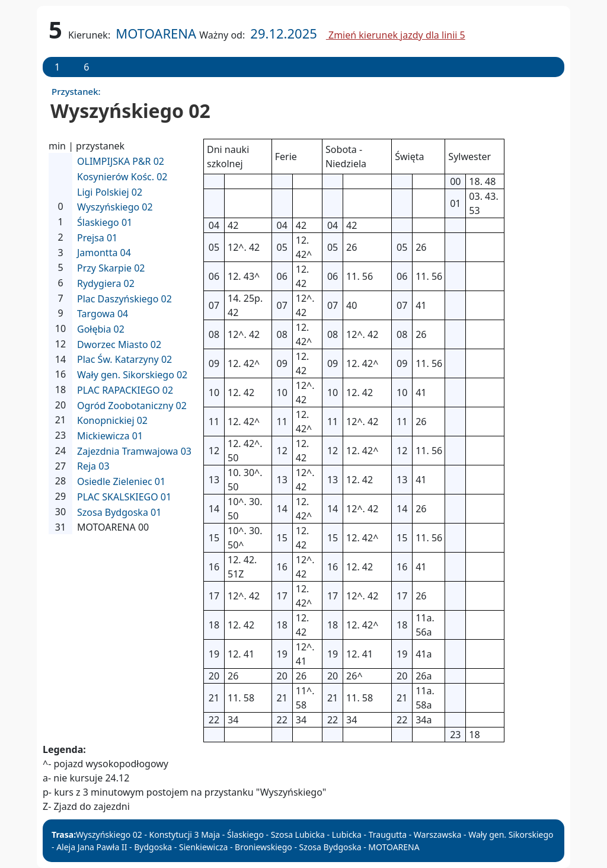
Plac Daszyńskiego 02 (124, 299)
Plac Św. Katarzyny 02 (124, 359)
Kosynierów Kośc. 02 (122, 177)
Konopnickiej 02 (112, 420)
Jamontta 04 (104, 253)
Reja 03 (93, 466)
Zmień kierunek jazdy (396, 35)
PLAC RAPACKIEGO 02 (125, 390)
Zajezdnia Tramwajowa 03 (134, 451)
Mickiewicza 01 (110, 436)
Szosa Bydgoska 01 (119, 512)
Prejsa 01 (97, 238)
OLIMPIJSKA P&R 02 (121, 161)
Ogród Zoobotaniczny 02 (132, 406)
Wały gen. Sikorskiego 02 (132, 375)
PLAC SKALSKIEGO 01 (124, 497)
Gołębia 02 (101, 329)
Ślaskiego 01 (105, 222)
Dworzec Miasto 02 (119, 344)
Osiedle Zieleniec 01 (121, 481)
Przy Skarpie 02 (111, 268)
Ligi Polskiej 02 (110, 192)
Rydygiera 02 (106, 283)
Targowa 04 (103, 314)
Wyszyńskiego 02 (115, 207)
